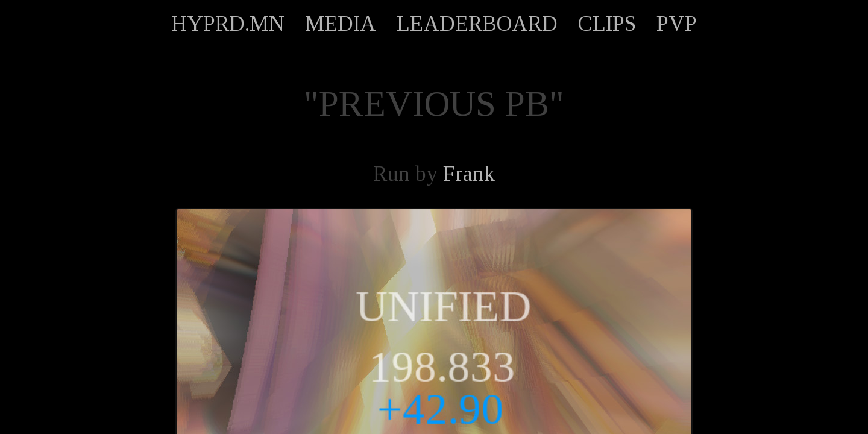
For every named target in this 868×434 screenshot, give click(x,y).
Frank (469, 174)
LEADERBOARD (477, 24)
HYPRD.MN (228, 24)
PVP (677, 24)
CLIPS (607, 24)
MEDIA (341, 24)
